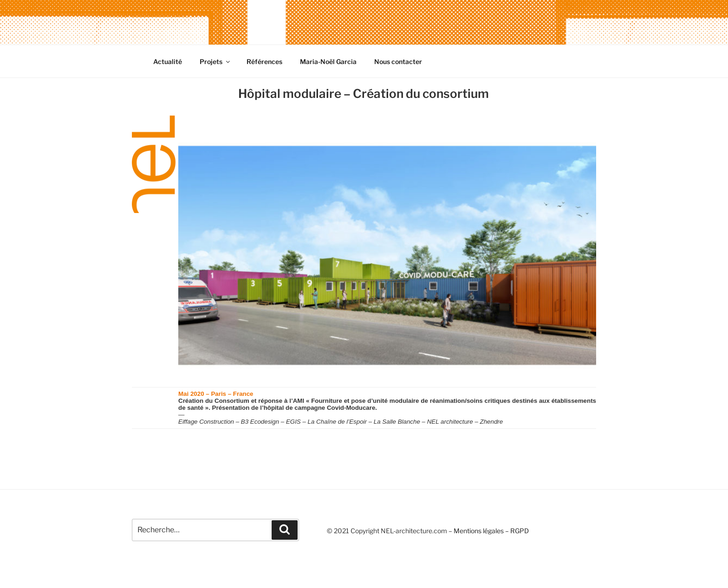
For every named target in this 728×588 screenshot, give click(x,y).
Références (264, 61)
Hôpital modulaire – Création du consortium (364, 94)
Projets (215, 61)
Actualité (168, 61)
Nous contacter (398, 61)
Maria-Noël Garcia (328, 61)
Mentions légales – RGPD (491, 531)
